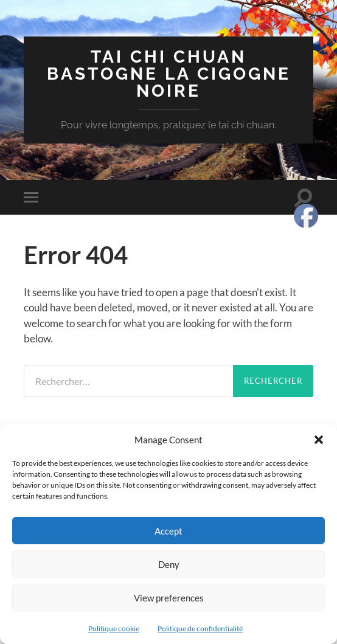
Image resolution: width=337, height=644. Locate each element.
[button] (319, 440)
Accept (168, 531)
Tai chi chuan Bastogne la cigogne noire (169, 74)
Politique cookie (114, 628)
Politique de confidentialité (200, 628)
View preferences (169, 598)
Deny (169, 564)
